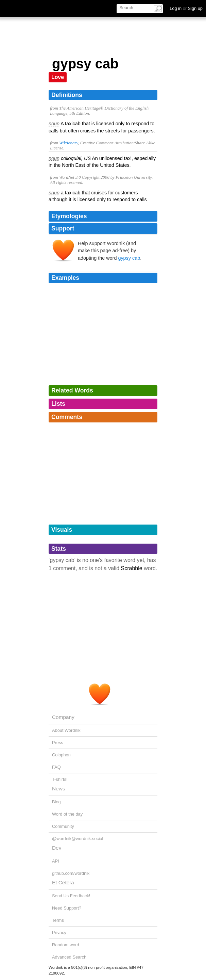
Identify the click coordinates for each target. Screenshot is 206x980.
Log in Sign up (186, 8)
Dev (57, 848)
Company (63, 717)
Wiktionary (68, 143)
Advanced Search (69, 957)
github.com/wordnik (71, 873)
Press (58, 743)
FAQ (56, 767)
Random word (66, 945)
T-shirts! (60, 779)
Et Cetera (63, 882)
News (58, 789)
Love (58, 77)
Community (63, 826)
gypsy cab (129, 258)
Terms (58, 920)
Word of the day (67, 814)
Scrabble (132, 568)
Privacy (59, 933)
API (56, 861)
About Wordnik (66, 730)
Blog (56, 802)
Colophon (61, 755)
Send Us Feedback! (71, 896)
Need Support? (67, 908)
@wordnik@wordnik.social (78, 839)
